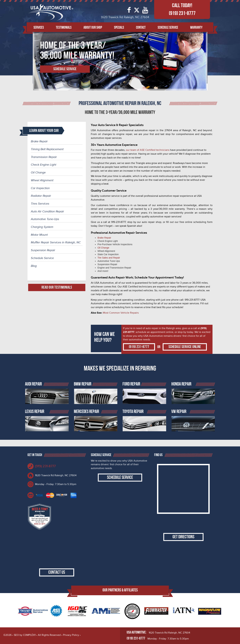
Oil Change (38, 172)
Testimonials (64, 28)
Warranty (196, 28)
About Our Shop (93, 28)
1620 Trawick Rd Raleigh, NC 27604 (56, 475)
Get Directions (183, 537)
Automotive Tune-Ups (45, 219)
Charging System (42, 227)
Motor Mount (39, 235)
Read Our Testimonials (57, 287)
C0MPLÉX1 (29, 635)
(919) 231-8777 (182, 13)
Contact (141, 28)
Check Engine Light (43, 165)
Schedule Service (168, 28)
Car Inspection (40, 188)
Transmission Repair (44, 157)
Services (39, 28)
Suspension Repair (43, 250)
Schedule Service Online (185, 347)
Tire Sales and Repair (109, 258)
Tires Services (40, 204)
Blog (34, 266)
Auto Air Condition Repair (47, 211)
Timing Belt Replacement (47, 149)
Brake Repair (39, 141)
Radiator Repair (41, 196)
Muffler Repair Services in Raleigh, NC (56, 242)
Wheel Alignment (42, 180)
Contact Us (57, 572)
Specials (119, 28)
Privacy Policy (71, 635)
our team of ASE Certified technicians (148, 150)
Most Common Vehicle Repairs (121, 313)
